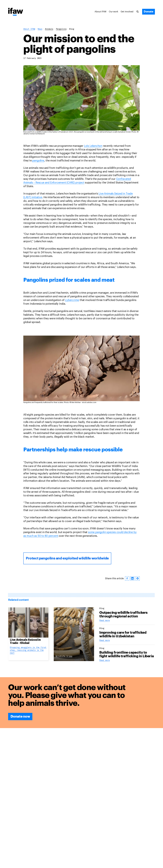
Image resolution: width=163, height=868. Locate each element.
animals (49, 29)
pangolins (61, 29)
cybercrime (72, 300)
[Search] (139, 12)
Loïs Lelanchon (93, 146)
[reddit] (138, 578)
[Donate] (149, 12)
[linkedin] (132, 578)
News (40, 29)
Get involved (127, 12)
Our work (114, 12)
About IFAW (100, 12)
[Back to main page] (16, 12)
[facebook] (127, 578)
